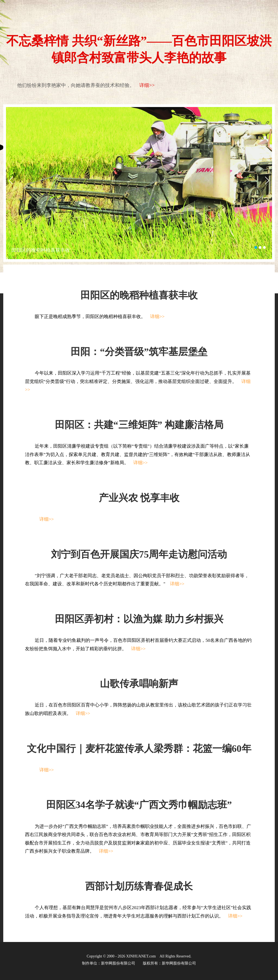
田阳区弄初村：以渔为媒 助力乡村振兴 (139, 619)
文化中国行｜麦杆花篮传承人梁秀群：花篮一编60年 (139, 749)
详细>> (147, 85)
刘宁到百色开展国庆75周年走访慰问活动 (139, 554)
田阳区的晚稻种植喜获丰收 (41, 250)
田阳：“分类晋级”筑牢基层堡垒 (139, 352)
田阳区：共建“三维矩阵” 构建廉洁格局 (139, 425)
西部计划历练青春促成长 (139, 886)
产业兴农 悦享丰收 (139, 498)
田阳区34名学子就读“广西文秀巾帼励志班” (139, 805)
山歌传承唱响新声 (139, 684)
